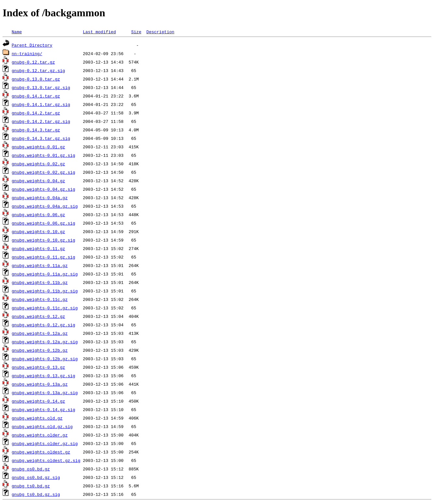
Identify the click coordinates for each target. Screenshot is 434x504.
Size (136, 32)
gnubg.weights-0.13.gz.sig (43, 376)
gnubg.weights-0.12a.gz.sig (45, 342)
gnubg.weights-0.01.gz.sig (43, 155)
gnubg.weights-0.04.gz (38, 181)
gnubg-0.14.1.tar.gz (36, 96)
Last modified (99, 32)
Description (160, 32)
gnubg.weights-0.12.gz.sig (43, 325)
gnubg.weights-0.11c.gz (40, 299)
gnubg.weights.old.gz (37, 418)
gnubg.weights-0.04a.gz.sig (45, 206)
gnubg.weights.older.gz (40, 435)
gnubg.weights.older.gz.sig (45, 443)
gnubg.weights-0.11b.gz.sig (45, 291)
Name (17, 32)
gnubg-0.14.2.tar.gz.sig (41, 121)
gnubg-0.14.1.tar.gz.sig (41, 104)
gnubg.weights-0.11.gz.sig (43, 257)
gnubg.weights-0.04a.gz (40, 198)
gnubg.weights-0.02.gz (38, 164)
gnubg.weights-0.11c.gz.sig (45, 308)
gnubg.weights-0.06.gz (38, 215)
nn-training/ (27, 53)
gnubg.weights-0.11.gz (38, 248)
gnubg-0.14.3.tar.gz (36, 130)
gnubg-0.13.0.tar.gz (36, 79)
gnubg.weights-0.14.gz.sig (43, 409)
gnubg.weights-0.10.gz (38, 231)
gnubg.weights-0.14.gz (38, 401)
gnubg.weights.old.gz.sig (42, 426)
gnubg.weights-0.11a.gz (40, 265)
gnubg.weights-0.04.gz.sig (43, 189)
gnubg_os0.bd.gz (31, 469)
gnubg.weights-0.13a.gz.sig (45, 393)
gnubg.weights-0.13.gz (38, 367)
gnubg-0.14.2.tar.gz (36, 113)
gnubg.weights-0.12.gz (38, 316)
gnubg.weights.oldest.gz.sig (46, 460)
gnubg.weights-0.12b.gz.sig (45, 359)
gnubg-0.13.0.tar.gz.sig (41, 87)
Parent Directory (32, 45)
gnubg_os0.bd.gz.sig (36, 477)
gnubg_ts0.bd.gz (31, 486)
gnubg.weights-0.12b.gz (40, 350)
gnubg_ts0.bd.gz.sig (36, 494)
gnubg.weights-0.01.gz (38, 147)
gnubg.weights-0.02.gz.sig (43, 172)
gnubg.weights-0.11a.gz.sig (45, 274)
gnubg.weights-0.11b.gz (40, 282)
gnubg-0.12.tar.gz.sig (38, 70)
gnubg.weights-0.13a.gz (40, 384)
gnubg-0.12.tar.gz (33, 62)
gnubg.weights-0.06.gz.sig (43, 223)
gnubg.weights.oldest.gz (41, 452)
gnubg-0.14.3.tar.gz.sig (41, 138)
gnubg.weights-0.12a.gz (40, 333)
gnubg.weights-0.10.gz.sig (43, 240)
